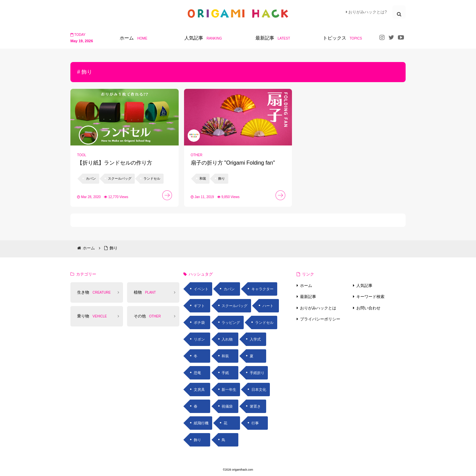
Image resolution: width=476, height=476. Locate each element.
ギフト (199, 306)
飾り (197, 440)
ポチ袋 (199, 322)
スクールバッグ (234, 306)
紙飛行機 (201, 423)
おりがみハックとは (318, 308)
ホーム (306, 286)
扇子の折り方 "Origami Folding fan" (233, 163)
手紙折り (257, 373)
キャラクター (262, 289)
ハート (268, 306)
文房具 (199, 390)
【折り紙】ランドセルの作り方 (115, 163)
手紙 (225, 373)
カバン (229, 289)
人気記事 (364, 286)
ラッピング (231, 322)
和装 (225, 356)
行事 (255, 423)
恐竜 (197, 373)
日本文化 (259, 390)
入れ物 (227, 339)
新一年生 (229, 390)
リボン (199, 339)
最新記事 (308, 297)
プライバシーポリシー (320, 319)
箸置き (255, 406)
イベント (201, 289)
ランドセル (264, 322)
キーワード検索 (370, 297)
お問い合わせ (368, 308)
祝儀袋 (227, 406)
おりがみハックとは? (366, 12)
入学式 (255, 339)
